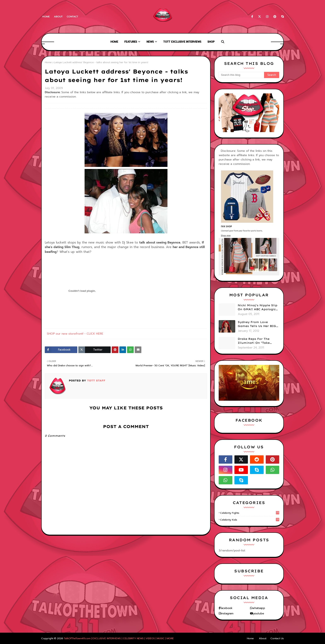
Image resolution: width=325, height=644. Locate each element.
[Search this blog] (241, 75)
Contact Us (277, 638)
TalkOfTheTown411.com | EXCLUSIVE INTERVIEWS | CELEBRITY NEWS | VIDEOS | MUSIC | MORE (119, 638)
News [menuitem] (150, 42)
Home (46, 17)
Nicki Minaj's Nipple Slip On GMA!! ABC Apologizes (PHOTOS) (258, 308)
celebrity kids (250, 520)
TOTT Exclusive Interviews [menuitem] (182, 42)
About (58, 17)
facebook (226, 608)
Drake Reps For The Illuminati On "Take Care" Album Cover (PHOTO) (254, 341)
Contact (72, 17)
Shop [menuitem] (211, 42)
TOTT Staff (96, 380)
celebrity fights (250, 513)
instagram (227, 613)
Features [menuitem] (131, 42)
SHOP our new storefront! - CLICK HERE (75, 334)
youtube (259, 613)
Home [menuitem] (114, 42)
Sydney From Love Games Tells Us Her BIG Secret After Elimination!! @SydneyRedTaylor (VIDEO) (257, 324)
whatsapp (259, 608)
